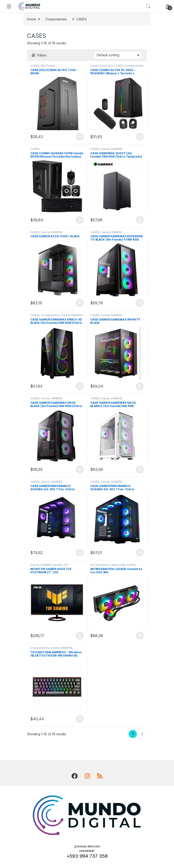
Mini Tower (48, 66)
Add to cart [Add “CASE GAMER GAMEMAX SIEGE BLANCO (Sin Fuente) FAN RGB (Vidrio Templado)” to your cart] (140, 469)
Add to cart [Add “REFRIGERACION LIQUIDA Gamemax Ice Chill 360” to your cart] (140, 636)
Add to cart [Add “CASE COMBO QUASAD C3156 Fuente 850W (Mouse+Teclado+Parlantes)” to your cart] (80, 220)
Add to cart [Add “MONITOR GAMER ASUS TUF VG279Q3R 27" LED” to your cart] (80, 636)
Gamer (105, 149)
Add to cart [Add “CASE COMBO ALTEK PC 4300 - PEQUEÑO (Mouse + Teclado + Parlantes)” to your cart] (140, 137)
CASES (35, 66)
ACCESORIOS (99, 565)
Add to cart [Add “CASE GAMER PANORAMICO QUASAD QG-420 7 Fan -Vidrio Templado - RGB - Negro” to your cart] (80, 553)
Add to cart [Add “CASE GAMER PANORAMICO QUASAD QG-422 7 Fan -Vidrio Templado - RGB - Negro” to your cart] (140, 553)
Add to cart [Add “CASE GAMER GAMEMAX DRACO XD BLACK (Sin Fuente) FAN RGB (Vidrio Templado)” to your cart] (80, 386)
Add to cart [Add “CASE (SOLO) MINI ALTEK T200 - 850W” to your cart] (80, 137)
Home (32, 19)
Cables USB (117, 565)
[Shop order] (118, 55)
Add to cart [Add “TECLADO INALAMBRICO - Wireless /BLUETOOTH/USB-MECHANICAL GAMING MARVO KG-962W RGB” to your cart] (80, 719)
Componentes (56, 19)
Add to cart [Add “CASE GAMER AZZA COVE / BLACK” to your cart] (80, 303)
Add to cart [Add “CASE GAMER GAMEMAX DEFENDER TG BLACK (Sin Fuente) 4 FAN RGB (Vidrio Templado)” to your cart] (140, 303)
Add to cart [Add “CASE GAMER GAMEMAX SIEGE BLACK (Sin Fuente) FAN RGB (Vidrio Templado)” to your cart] (80, 469)
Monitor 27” (60, 565)
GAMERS (117, 149)
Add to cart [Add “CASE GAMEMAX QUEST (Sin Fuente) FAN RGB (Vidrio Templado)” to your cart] (140, 220)
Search (148, 6)
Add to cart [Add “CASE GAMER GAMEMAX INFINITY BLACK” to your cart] (140, 386)
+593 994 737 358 (87, 856)
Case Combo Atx (101, 66)
